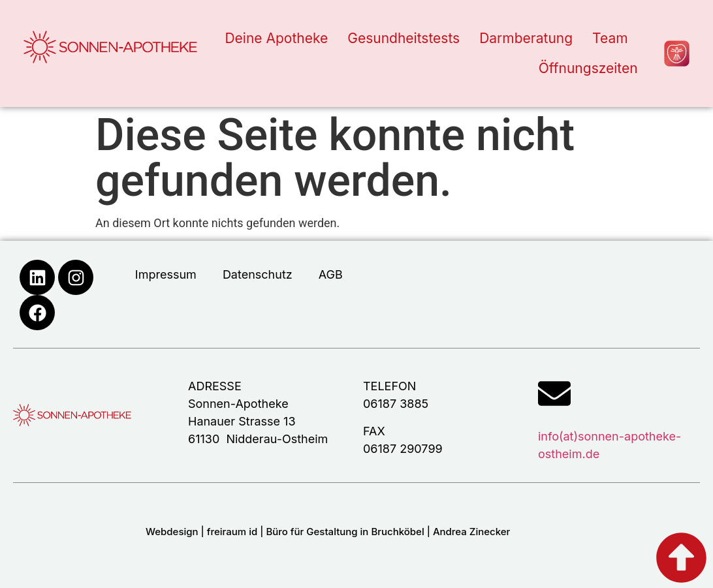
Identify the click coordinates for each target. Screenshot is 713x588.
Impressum (166, 274)
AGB (331, 274)
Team (610, 38)
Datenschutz (258, 274)
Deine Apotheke (276, 38)
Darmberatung (526, 38)
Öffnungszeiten (588, 68)
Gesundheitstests (404, 38)
